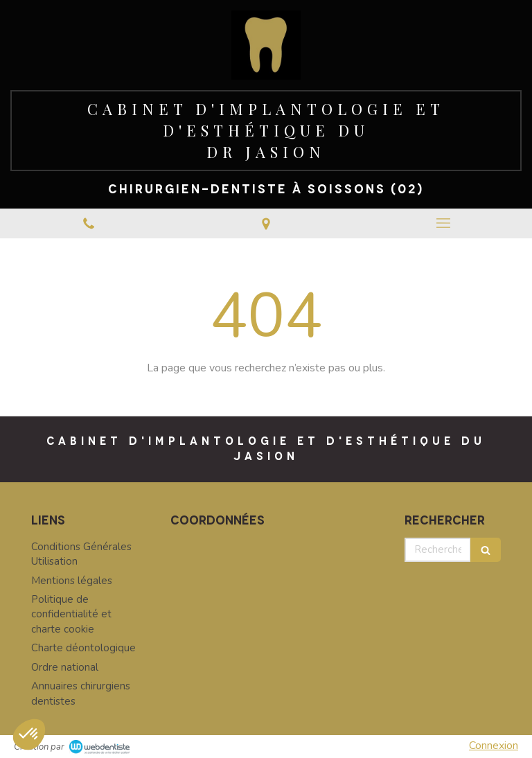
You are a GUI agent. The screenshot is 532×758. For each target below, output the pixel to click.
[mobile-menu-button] (443, 223)
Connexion (494, 746)
